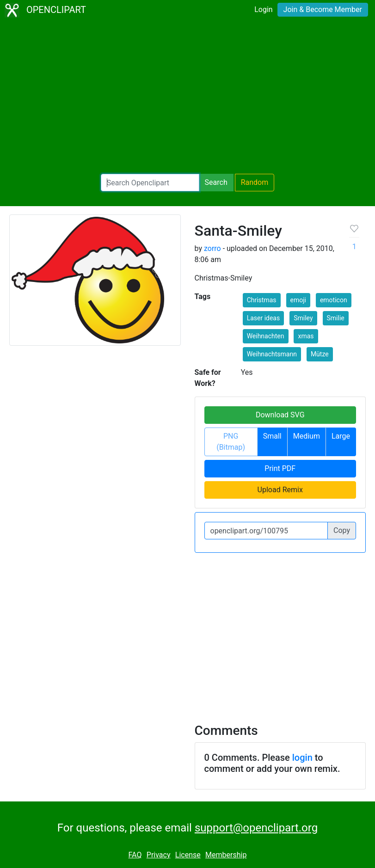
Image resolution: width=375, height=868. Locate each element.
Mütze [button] (320, 354)
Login (263, 9)
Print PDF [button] (280, 468)
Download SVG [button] (280, 415)
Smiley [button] (303, 318)
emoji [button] (298, 300)
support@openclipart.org (256, 828)
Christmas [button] (262, 300)
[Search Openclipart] (150, 183)
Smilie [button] (336, 318)
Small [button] (272, 436)
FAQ (135, 855)
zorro (212, 248)
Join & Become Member (323, 9)
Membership (226, 855)
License (188, 855)
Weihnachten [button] (266, 336)
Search (216, 182)
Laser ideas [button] (264, 318)
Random (255, 182)
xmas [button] (306, 336)
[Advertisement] (187, 97)
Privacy (159, 855)
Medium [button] (307, 436)
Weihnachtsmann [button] (272, 354)
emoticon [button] (334, 300)
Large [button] (341, 436)
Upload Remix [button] (280, 490)
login (302, 758)
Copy (342, 530)
